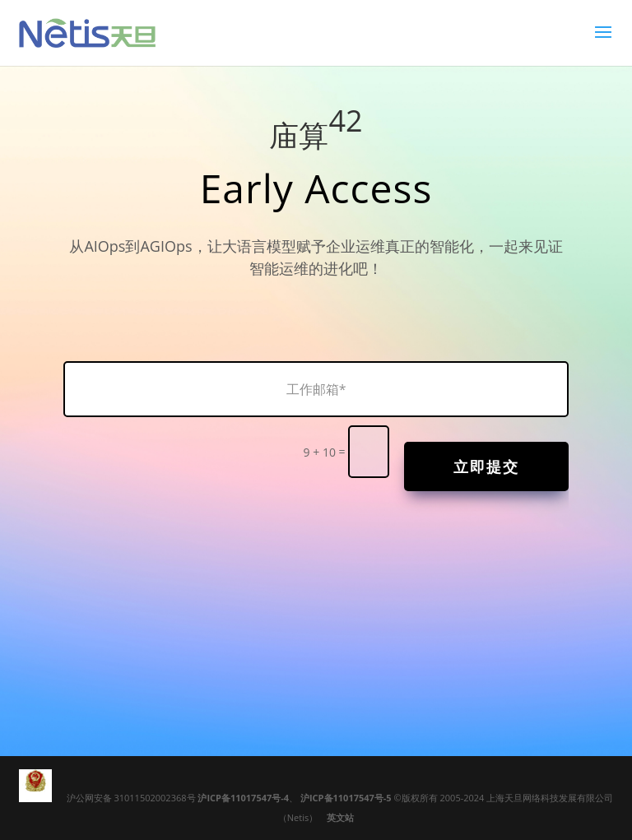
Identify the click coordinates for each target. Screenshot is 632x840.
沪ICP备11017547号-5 (346, 798)
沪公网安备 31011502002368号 (132, 798)
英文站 (340, 817)
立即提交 (486, 466)
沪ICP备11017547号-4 (243, 798)
